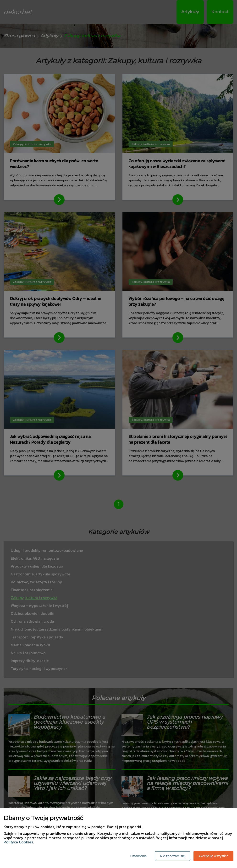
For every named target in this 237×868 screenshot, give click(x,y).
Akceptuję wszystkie (213, 856)
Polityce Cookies (18, 842)
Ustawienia (138, 856)
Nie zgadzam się (172, 856)
